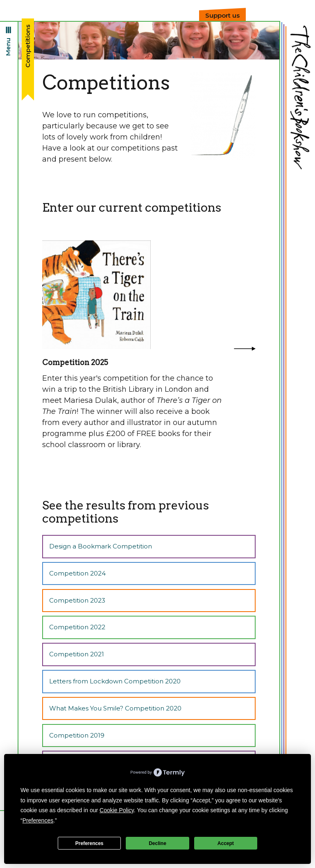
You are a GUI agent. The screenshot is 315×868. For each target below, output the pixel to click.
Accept (226, 843)
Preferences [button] (38, 820)
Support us (222, 15)
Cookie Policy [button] (117, 810)
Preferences (90, 843)
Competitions (28, 46)
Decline (157, 843)
